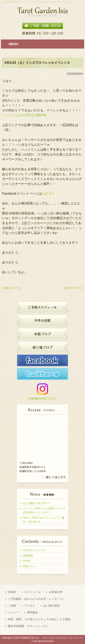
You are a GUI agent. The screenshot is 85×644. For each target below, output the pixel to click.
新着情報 (28, 556)
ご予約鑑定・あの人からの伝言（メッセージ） (36, 599)
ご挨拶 (12, 606)
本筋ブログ (29, 566)
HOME (12, 592)
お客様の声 (56, 592)
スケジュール (32, 592)
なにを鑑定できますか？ (37, 503)
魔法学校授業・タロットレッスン (28, 626)
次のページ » (74, 288)
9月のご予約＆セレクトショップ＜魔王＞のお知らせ (44, 520)
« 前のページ (11, 288)
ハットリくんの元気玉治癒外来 (24, 115)
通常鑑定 (32, 612)
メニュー (13, 612)
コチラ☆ (48, 193)
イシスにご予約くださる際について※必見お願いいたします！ (44, 510)
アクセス (30, 606)
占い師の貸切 (51, 606)
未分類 (27, 561)
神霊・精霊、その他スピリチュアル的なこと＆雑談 (39, 619)
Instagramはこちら (43, 398)
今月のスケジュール (34, 550)
